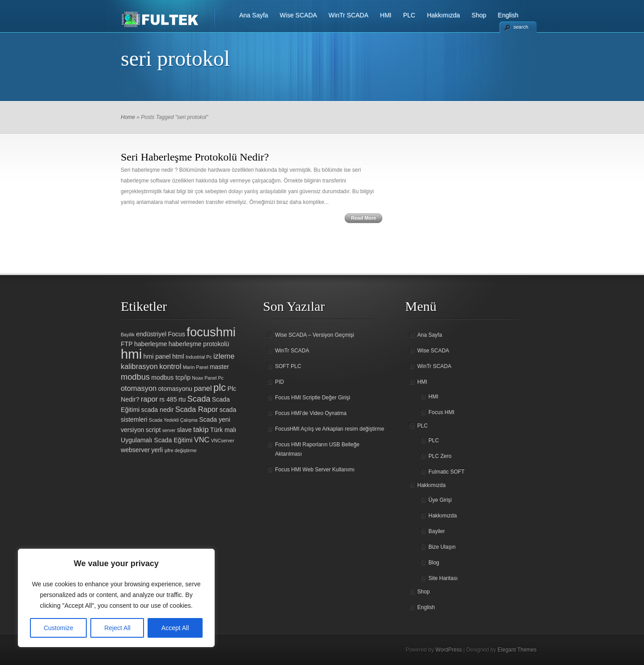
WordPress (449, 650)
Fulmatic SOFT (447, 472)
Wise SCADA (299, 15)
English (508, 15)
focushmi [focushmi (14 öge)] (211, 332)
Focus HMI (441, 412)
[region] (116, 598)
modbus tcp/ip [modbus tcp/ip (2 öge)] (171, 377)
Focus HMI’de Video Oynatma (311, 413)
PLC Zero (440, 456)
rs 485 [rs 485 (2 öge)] (168, 399)
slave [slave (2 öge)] (184, 430)
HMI (386, 15)
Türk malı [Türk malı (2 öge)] (223, 430)
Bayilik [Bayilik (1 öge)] (128, 335)
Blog (434, 563)
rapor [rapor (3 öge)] (149, 399)
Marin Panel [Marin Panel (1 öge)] (196, 367)
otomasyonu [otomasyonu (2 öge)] (175, 389)
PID (280, 382)
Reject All (117, 628)
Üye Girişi (440, 500)
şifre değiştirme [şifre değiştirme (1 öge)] (180, 450)
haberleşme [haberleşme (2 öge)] (151, 344)
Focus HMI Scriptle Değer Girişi (313, 398)
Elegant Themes (517, 650)
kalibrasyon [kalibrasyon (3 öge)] (139, 366)
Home (128, 117)
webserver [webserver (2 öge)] (135, 450)
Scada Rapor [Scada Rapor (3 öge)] (197, 409)
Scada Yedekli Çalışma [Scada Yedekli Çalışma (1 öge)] (173, 420)
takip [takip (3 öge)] (201, 429)
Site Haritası (443, 578)
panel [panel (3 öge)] (203, 388)
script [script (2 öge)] (153, 430)
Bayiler (437, 531)
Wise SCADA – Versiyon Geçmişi (315, 335)
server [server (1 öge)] (169, 430)
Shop (479, 15)
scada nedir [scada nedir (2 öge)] (158, 410)
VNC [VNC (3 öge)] (202, 440)
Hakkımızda (444, 15)
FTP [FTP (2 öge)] (127, 344)
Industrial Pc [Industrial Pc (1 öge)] (199, 357)
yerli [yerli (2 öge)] (157, 450)
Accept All (175, 628)
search (521, 27)
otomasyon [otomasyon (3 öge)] (139, 388)
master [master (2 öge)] (219, 367)
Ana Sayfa (254, 15)
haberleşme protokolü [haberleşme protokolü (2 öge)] (199, 344)
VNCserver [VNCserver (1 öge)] (223, 441)
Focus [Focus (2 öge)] (177, 334)
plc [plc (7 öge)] (220, 388)
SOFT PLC (288, 366)
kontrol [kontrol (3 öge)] (170, 366)
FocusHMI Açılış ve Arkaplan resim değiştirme (330, 429)
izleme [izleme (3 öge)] (224, 356)
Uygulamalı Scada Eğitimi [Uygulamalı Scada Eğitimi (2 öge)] (157, 440)
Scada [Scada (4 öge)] (199, 399)
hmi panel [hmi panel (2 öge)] (157, 356)
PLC (409, 15)
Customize (59, 628)
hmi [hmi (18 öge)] (131, 354)
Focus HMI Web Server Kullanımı (315, 470)
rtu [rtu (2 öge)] (182, 399)
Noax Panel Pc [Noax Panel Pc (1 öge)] (208, 378)
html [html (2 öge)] (178, 356)
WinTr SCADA (349, 15)
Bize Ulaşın (442, 547)
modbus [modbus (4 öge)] (135, 377)
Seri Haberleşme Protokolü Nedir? (195, 157)
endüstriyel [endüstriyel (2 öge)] (151, 334)
